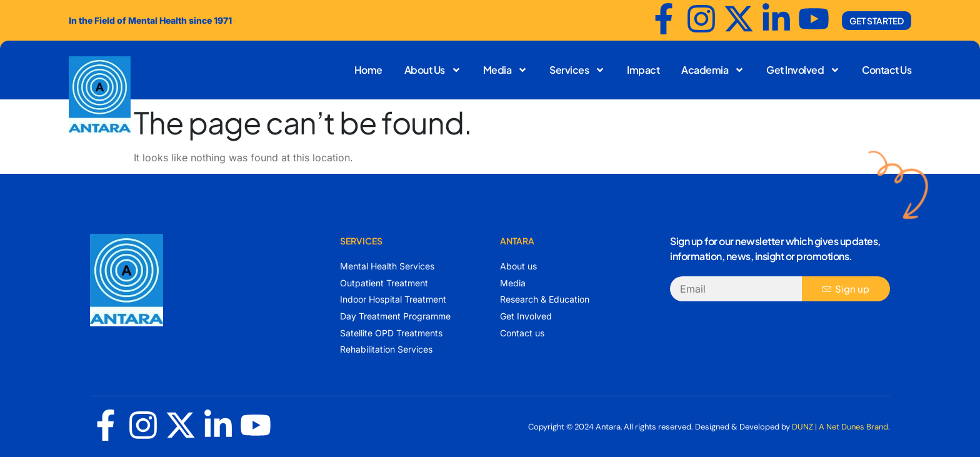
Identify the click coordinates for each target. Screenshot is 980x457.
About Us (433, 70)
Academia (713, 70)
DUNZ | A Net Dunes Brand (840, 427)
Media (506, 70)
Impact (643, 70)
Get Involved (803, 70)
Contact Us (887, 70)
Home (368, 70)
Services (577, 70)
